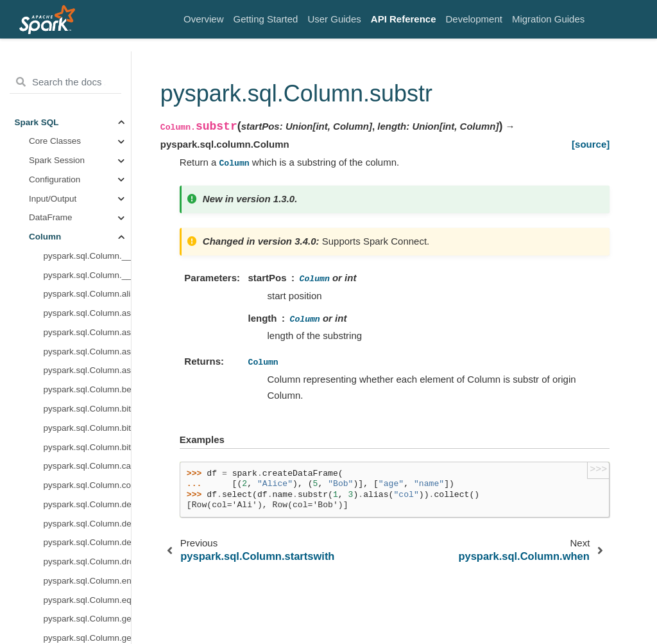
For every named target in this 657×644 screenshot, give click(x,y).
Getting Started (266, 19)
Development (474, 19)
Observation (52, 355)
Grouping (47, 298)
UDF (38, 374)
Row (38, 240)
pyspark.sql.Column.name (87, 68)
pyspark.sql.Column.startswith (87, 145)
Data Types (51, 221)
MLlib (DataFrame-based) (51, 477)
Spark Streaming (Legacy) (47, 510)
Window (44, 278)
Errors (27, 594)
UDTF (40, 393)
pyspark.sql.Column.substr (87, 164)
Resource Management (60, 574)
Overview (204, 19)
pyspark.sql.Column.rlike (87, 126)
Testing (29, 613)
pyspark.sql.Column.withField (87, 202)
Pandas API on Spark (56, 431)
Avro (38, 335)
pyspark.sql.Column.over (87, 106)
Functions (48, 259)
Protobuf (45, 413)
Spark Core (37, 556)
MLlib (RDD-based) (52, 536)
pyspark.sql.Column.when (87, 183)
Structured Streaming (56, 450)
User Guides (334, 19)
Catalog (44, 317)
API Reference (404, 19)
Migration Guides (548, 19)
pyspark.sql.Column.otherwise (87, 88)
